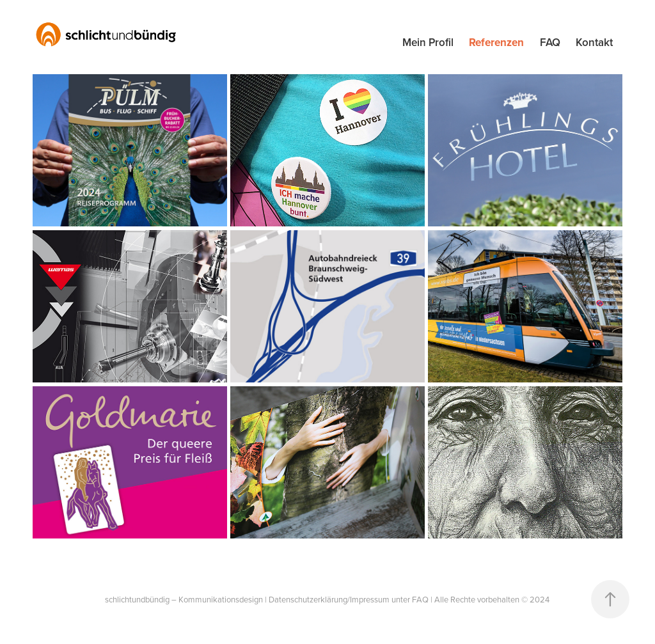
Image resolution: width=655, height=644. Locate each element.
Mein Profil (428, 42)
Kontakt (594, 42)
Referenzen (496, 42)
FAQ (550, 42)
